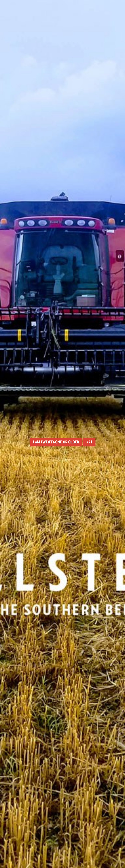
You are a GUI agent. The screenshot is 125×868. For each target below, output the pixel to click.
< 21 (89, 442)
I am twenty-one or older (56, 442)
